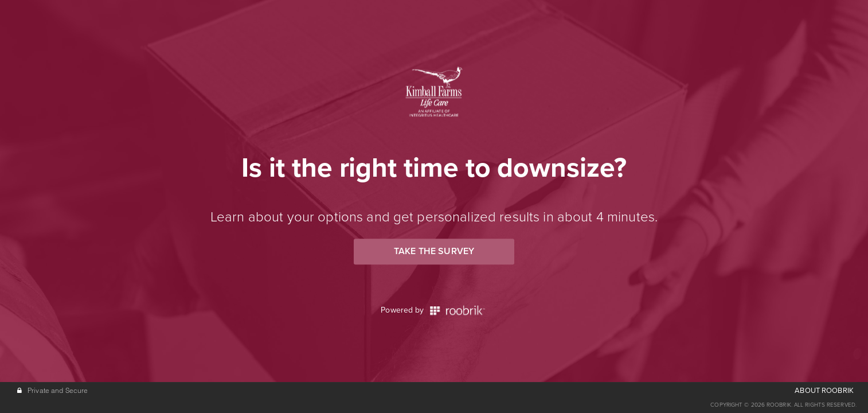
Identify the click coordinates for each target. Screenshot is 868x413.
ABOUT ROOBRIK (824, 391)
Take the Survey (434, 251)
